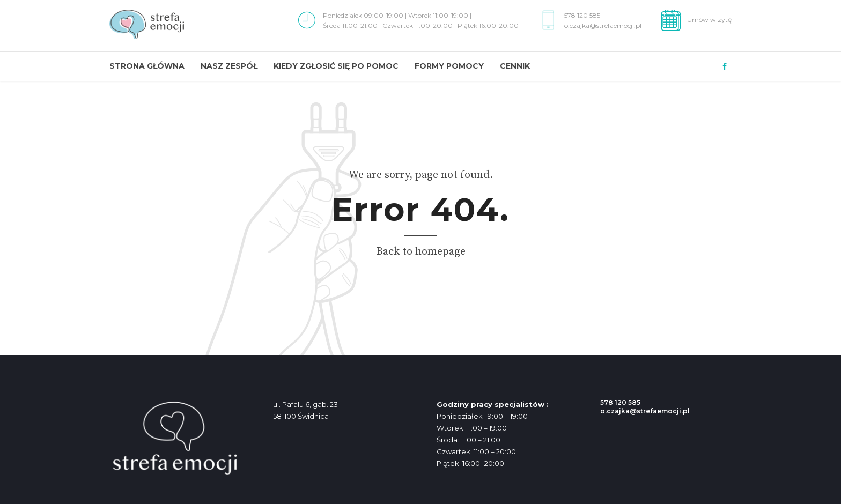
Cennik (515, 66)
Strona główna (147, 66)
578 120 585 (620, 402)
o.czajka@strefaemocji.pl (645, 411)
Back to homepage (421, 252)
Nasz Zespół (229, 66)
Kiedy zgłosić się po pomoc (336, 66)
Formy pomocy (449, 66)
